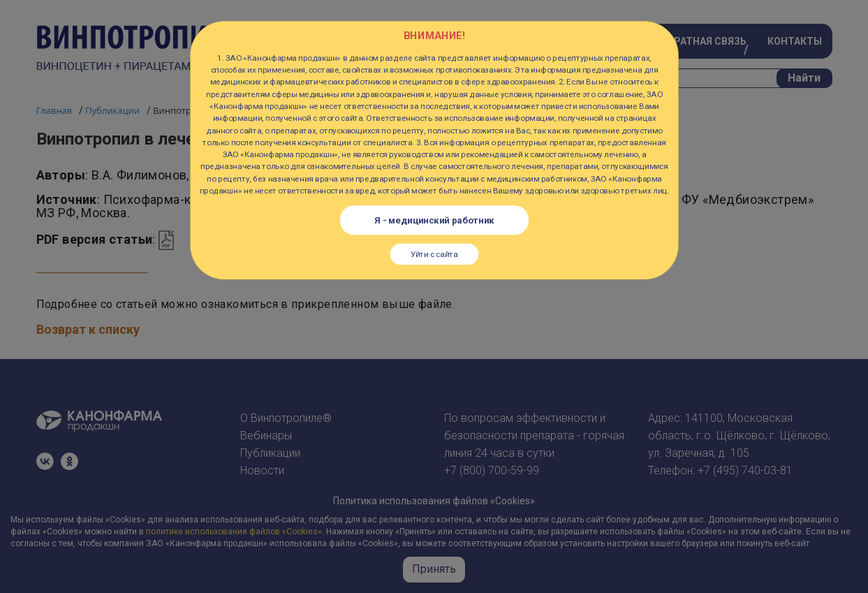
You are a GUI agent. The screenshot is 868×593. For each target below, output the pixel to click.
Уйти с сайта (434, 254)
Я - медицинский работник (434, 220)
